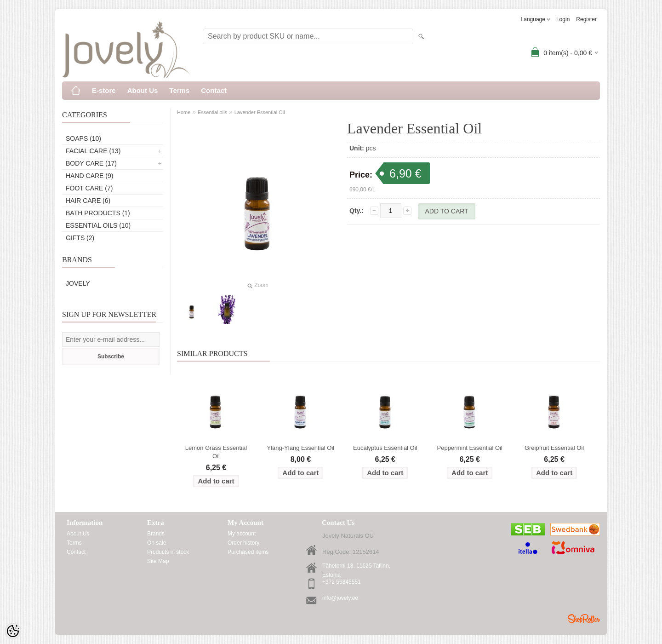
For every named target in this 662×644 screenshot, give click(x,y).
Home (184, 112)
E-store (104, 90)
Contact (214, 90)
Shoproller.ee (584, 619)
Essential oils (212, 112)
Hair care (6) (88, 201)
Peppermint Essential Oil (470, 448)
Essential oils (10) (98, 225)
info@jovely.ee (340, 598)
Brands (156, 534)
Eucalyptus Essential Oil (385, 448)
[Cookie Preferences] (13, 631)
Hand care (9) (89, 176)
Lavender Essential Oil (260, 112)
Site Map (158, 561)
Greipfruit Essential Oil (554, 448)
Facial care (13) (93, 151)
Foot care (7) (89, 188)
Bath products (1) (98, 213)
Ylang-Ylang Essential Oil (301, 448)
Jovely (78, 283)
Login (563, 19)
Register (586, 19)
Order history (243, 543)
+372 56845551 (342, 582)
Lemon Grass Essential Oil (216, 452)
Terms (179, 90)
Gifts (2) (80, 238)
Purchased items (248, 552)
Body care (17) (91, 163)
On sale (157, 543)
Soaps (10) (83, 138)
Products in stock (168, 552)
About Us (143, 90)
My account (242, 534)
